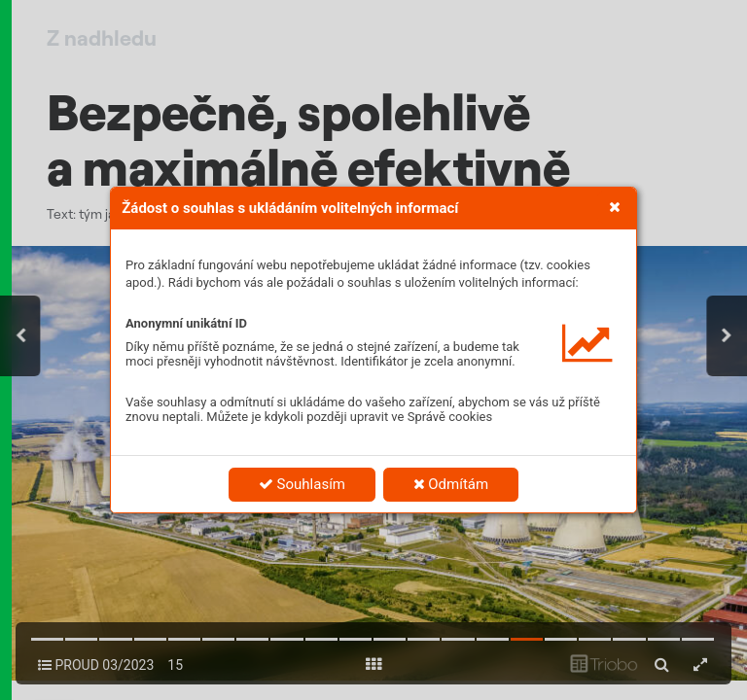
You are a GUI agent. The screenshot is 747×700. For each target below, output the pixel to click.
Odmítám (451, 484)
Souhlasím (302, 484)
